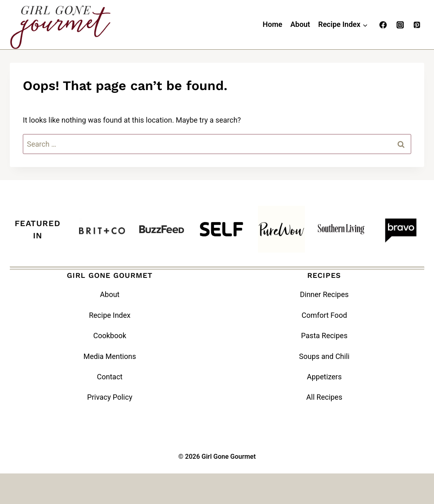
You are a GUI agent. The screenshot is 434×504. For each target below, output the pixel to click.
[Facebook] (383, 25)
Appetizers (324, 377)
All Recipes (324, 397)
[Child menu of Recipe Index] (343, 25)
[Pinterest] (417, 25)
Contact (110, 377)
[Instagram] (400, 25)
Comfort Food (324, 315)
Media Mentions (110, 356)
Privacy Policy (110, 397)
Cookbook (110, 336)
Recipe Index (110, 315)
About (300, 24)
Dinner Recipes (324, 294)
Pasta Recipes (324, 336)
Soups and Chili (324, 356)
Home (272, 24)
